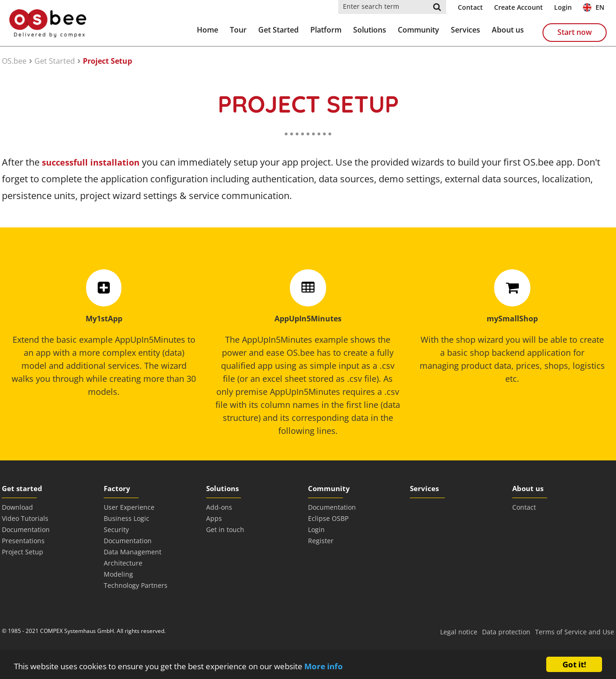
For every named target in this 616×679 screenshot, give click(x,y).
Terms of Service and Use (575, 632)
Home (208, 30)
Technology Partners (136, 585)
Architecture (123, 563)
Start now (575, 32)
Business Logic (127, 518)
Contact (470, 7)
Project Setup (107, 61)
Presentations (23, 541)
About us (508, 30)
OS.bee (14, 61)
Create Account (519, 7)
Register (321, 541)
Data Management (133, 552)
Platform (326, 30)
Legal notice (459, 632)
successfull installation (91, 162)
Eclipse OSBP (328, 518)
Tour (238, 30)
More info (324, 666)
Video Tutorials (25, 518)
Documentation (26, 529)
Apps (214, 518)
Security (116, 529)
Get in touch (225, 529)
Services (465, 30)
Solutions (370, 30)
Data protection (506, 632)
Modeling (118, 574)
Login (563, 7)
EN (594, 7)
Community (418, 30)
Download (17, 507)
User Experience (129, 507)
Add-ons (219, 507)
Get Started (278, 30)
